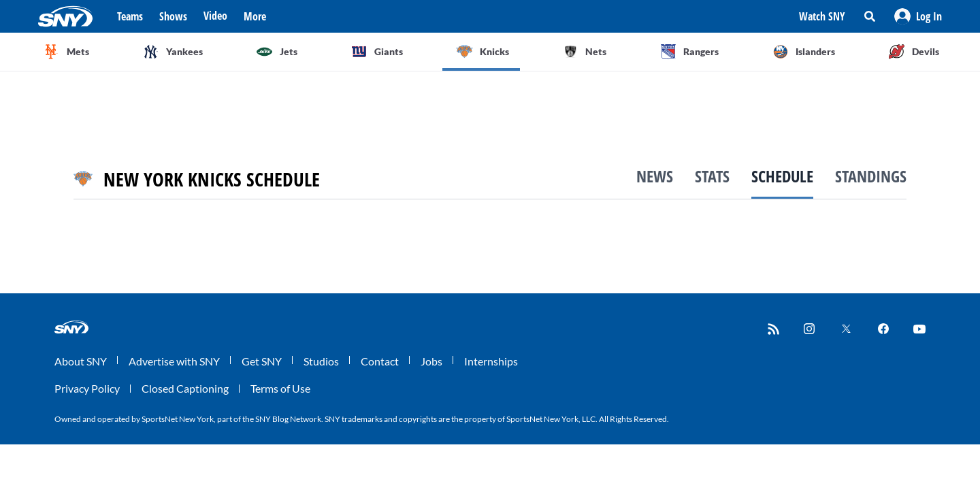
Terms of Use (280, 388)
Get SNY (262, 361)
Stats (712, 176)
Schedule (782, 176)
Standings (871, 176)
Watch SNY (822, 16)
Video (215, 16)
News (655, 176)
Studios (321, 361)
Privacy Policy (87, 388)
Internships (491, 361)
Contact (380, 361)
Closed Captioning (185, 388)
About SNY (81, 361)
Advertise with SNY (174, 361)
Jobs (431, 361)
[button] (918, 16)
